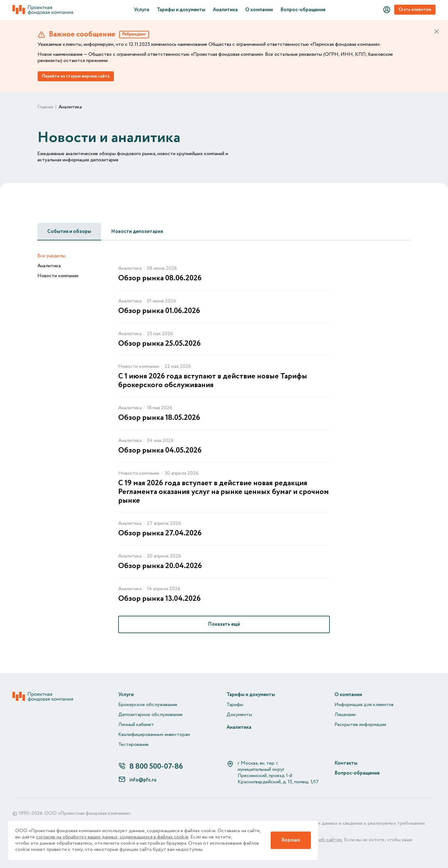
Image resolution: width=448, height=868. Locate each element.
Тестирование (133, 745)
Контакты (346, 763)
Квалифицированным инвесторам (154, 735)
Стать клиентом (415, 10)
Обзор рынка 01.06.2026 (159, 311)
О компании (259, 10)
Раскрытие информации (360, 725)
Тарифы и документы (181, 10)
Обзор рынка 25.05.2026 (159, 344)
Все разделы (51, 256)
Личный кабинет (136, 725)
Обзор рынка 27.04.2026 (160, 534)
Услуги (142, 10)
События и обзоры (69, 232)
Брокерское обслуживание (148, 705)
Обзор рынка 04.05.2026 (160, 451)
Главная (45, 107)
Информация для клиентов (364, 705)
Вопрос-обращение (303, 10)
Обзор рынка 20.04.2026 (160, 566)
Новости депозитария (137, 232)
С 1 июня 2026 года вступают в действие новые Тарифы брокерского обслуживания (213, 381)
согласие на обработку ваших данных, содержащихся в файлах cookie (112, 837)
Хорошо (291, 840)
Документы (239, 715)
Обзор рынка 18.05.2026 (159, 418)
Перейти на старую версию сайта (76, 76)
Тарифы (235, 705)
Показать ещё (224, 624)
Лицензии (345, 715)
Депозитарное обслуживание (150, 715)
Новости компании (58, 276)
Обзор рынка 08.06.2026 (160, 278)
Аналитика (225, 10)
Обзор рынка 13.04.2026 (159, 599)
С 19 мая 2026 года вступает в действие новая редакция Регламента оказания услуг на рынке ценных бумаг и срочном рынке (224, 492)
